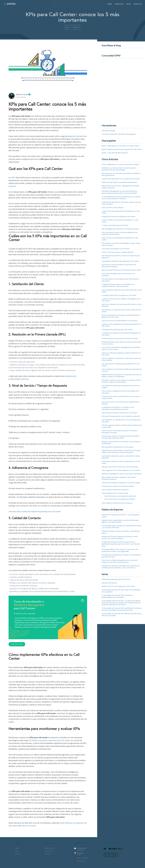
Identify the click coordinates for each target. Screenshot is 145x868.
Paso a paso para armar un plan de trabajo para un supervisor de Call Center (120, 233)
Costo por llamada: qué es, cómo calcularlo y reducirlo (121, 416)
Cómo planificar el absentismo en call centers (118, 447)
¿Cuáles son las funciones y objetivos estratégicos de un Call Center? (121, 300)
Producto (119, 4)
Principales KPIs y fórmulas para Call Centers (117, 329)
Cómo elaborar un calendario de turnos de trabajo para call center (121, 421)
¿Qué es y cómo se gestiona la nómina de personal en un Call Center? (122, 325)
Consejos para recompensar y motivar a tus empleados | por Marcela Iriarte (122, 556)
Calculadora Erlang (108, 131)
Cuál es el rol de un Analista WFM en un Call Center (120, 321)
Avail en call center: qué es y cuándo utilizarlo (118, 252)
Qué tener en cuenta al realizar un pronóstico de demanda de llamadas (119, 265)
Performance (49, 851)
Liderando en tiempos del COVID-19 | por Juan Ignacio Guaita (121, 516)
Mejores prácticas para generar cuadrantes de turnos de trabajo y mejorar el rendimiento (121, 376)
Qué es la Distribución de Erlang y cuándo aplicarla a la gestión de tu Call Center (121, 316)
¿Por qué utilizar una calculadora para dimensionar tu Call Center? (121, 280)
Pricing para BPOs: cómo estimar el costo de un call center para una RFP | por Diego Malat (120, 550)
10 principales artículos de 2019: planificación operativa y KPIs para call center (122, 614)
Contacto (138, 4)
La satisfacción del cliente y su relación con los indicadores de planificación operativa (118, 408)
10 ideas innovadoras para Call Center (115, 225)
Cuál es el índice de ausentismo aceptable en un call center (120, 221)
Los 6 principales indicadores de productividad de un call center (122, 291)
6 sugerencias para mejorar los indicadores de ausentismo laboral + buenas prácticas (118, 285)
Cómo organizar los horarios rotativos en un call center (121, 470)
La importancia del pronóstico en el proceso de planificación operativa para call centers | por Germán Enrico (121, 544)
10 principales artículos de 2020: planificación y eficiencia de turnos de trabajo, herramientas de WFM (122, 609)
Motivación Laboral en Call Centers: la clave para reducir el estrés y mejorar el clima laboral (121, 381)
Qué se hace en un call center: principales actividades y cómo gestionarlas (121, 174)
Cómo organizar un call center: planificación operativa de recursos (122, 370)
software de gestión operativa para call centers (51, 740)
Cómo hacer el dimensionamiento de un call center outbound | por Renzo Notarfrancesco (120, 561)
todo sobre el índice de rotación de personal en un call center (36, 511)
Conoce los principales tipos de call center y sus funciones (118, 274)
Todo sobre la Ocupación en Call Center (116, 249)
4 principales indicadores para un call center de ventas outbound (121, 457)
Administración (50, 848)
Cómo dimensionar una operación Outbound (120, 496)
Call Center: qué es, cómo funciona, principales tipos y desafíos (121, 403)
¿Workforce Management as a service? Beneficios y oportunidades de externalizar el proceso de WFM (119, 192)
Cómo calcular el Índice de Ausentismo (115, 490)
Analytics (48, 854)
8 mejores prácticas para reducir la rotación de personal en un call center (121, 343)
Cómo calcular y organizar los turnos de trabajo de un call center (121, 392)
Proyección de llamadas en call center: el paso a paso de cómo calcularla (121, 203)
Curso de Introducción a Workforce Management (119, 134)
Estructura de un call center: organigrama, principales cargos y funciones (120, 187)
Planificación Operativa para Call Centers (116, 579)
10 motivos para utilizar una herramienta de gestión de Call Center (121, 334)
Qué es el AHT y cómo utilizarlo (113, 207)
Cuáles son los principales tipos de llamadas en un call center (121, 212)
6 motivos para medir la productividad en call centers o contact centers (121, 397)
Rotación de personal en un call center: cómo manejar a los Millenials (121, 442)
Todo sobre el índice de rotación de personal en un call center (121, 462)
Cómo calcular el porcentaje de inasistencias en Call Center (120, 239)
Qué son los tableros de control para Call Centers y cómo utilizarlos (122, 305)
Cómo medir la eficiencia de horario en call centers (119, 413)
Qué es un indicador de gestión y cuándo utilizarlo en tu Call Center (121, 354)
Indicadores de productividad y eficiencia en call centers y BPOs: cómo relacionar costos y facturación (121, 451)
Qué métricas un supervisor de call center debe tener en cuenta (121, 311)
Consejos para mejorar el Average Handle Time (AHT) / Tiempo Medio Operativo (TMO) (121, 437)
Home (110, 4)
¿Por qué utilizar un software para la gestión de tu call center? (121, 365)
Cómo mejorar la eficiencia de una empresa (117, 503)
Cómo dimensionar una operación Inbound (119, 499)
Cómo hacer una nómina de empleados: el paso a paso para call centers (121, 244)
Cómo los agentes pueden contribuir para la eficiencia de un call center (122, 426)
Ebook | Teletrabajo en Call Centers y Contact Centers (121, 146)
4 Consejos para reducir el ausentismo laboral (118, 486)
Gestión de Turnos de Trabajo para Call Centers (118, 586)
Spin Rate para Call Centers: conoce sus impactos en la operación (121, 257)
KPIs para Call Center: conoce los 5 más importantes (120, 467)
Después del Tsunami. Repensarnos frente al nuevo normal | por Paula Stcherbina (120, 537)
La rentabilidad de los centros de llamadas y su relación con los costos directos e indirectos (121, 198)
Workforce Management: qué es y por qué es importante (122, 474)
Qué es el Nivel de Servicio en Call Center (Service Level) (121, 270)
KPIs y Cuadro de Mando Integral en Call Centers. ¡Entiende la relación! (119, 478)
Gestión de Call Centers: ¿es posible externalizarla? (119, 182)
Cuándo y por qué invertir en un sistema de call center (121, 179)
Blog (129, 4)
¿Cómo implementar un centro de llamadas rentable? (120, 164)
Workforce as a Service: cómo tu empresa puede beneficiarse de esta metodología (119, 169)
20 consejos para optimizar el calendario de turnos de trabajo (121, 386)
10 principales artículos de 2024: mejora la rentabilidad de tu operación (121, 591)
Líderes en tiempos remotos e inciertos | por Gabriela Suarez (121, 532)
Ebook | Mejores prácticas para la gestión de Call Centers (122, 149)
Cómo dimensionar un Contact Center (115, 493)
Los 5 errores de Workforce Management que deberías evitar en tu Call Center (121, 348)
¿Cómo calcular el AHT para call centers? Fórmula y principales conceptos (119, 432)
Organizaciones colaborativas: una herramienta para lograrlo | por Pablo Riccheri (120, 521)
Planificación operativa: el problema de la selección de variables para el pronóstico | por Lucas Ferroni (121, 567)
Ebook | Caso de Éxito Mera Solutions (115, 153)
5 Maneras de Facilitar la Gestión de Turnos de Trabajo (121, 483)
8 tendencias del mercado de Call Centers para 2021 (120, 338)
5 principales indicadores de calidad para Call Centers (120, 261)
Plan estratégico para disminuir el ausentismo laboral (120, 229)
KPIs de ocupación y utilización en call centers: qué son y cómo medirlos (121, 359)
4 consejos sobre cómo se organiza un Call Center (119, 295)
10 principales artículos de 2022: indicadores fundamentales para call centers (117, 596)
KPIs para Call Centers (109, 583)
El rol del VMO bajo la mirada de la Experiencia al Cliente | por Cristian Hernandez (121, 527)
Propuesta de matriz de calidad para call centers (119, 216)
